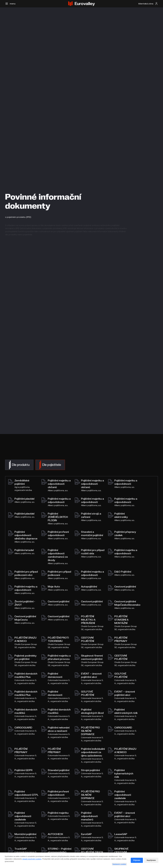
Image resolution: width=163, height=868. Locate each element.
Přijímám (137, 860)
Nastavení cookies (119, 864)
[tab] (19, 465)
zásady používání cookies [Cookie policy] (32, 859)
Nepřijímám (151, 860)
